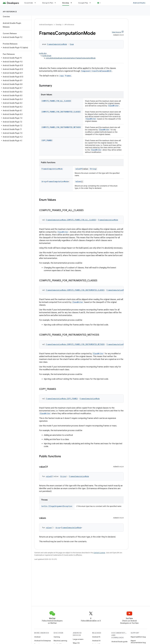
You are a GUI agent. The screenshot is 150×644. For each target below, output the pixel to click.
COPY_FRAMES (47, 140)
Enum (72, 44)
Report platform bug (138, 637)
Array (44, 182)
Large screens (78, 639)
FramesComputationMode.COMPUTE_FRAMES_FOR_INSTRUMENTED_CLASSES (75, 290)
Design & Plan (48, 3)
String (93, 169)
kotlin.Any (43, 53)
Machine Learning (60, 641)
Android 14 (96, 641)
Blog (102, 3)
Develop (59, 25)
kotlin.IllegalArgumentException (57, 506)
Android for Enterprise (43, 641)
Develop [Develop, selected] (66, 3)
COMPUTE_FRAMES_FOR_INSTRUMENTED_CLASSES (61, 112)
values (78, 182)
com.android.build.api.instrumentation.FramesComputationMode (71, 58)
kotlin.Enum (47, 56)
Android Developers (46, 25)
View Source (116, 32)
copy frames (65, 76)
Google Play (83, 3)
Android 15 (96, 637)
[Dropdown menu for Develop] (72, 3)
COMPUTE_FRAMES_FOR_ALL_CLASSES (56, 101)
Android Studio (139, 3)
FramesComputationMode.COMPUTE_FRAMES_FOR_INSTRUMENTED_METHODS (75, 344)
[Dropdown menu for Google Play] (91, 3)
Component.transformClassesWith (96, 71)
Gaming (57, 637)
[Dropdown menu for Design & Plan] (56, 3)
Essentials (29, 3)
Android (37, 637)
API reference (10, 12)
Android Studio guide (119, 642)
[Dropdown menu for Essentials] (36, 3)
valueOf (79, 169)
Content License (99, 553)
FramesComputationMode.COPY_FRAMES (62, 399)
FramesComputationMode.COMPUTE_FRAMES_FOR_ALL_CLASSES (71, 220)
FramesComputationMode (57, 44)
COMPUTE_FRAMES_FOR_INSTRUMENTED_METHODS (61, 127)
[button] (15, 37)
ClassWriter (113, 106)
